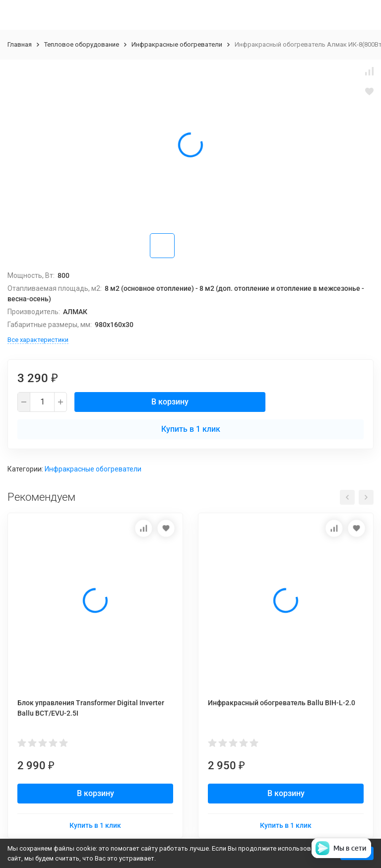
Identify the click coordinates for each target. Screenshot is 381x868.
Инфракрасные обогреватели (177, 44)
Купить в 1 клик (191, 429)
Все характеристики (38, 340)
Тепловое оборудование (82, 44)
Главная (20, 44)
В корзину (170, 402)
